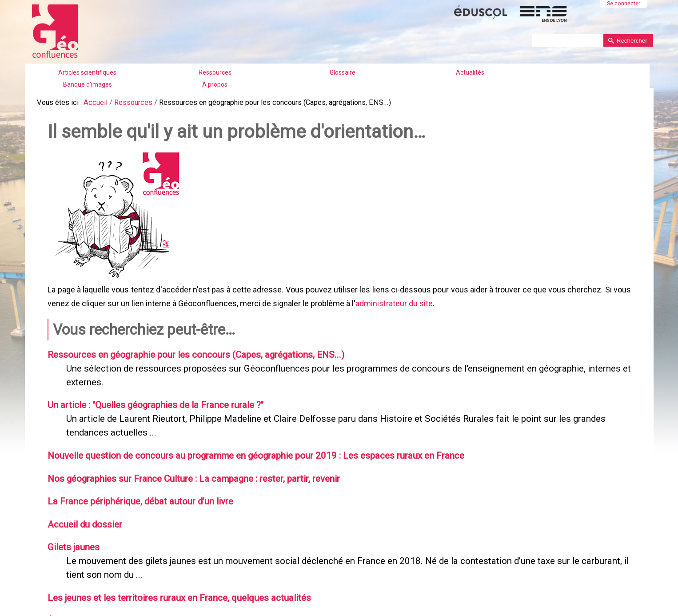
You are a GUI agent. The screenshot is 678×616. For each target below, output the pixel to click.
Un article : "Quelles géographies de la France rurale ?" (151, 399)
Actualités (470, 72)
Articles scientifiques (87, 72)
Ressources (215, 72)
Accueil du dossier (83, 515)
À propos (215, 84)
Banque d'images (88, 84)
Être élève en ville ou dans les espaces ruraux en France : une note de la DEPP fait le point (222, 608)
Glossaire (343, 72)
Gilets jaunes (71, 537)
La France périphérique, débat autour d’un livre (137, 492)
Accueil (94, 102)
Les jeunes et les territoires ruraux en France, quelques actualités (174, 585)
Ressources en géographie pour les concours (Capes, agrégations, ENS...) (190, 350)
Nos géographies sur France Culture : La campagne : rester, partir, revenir (188, 470)
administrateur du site (393, 301)
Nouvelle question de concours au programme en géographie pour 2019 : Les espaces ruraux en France (248, 448)
